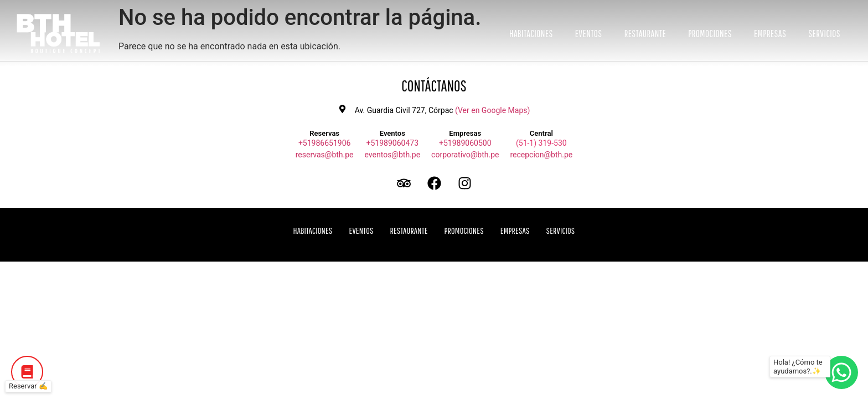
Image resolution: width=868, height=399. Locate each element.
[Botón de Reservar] (27, 372)
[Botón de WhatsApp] (841, 372)
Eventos (589, 34)
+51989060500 (465, 143)
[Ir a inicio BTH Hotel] (58, 34)
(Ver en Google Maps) (492, 110)
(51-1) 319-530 (541, 143)
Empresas (770, 34)
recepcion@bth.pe (541, 155)
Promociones (710, 34)
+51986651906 (325, 143)
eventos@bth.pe (393, 155)
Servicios (824, 34)
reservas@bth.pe (325, 155)
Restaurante (645, 34)
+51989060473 (393, 143)
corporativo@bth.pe (465, 155)
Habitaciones (531, 34)
